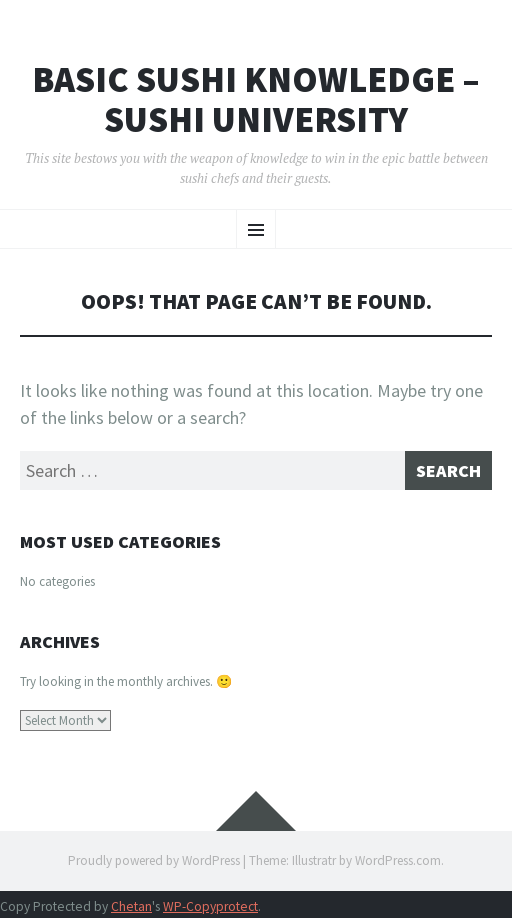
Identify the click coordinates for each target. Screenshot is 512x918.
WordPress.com (398, 860)
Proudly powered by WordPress (154, 860)
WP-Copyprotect (210, 906)
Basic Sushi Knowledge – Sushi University (256, 99)
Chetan (131, 906)
